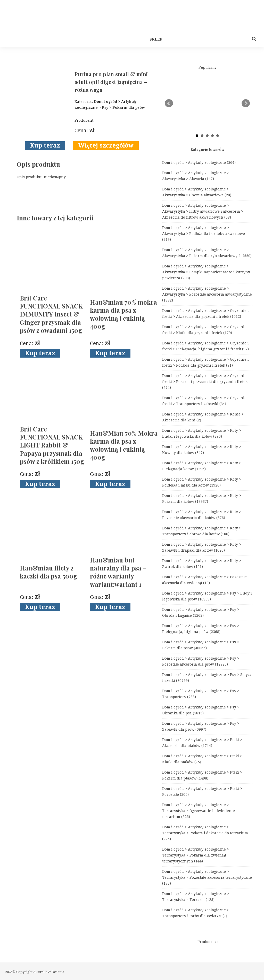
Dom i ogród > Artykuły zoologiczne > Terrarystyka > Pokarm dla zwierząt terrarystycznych (196, 855)
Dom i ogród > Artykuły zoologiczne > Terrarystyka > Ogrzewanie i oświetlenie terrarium (199, 811)
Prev (169, 103)
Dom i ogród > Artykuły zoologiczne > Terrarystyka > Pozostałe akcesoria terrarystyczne (207, 877)
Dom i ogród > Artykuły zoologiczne (199, 163)
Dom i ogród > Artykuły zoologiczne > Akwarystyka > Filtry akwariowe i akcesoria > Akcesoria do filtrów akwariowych (203, 211)
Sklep (156, 39)
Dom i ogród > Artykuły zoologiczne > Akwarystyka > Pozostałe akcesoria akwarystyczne (207, 294)
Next (246, 103)
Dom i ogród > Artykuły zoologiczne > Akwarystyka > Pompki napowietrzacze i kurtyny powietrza (206, 272)
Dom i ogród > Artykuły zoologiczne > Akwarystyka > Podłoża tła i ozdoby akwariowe (204, 234)
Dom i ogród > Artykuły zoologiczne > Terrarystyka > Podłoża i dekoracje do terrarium (205, 833)
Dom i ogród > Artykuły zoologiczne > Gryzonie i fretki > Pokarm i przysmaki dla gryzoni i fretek (205, 382)
